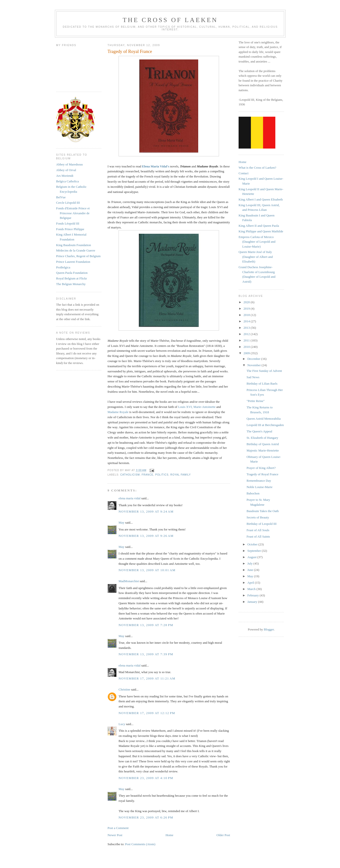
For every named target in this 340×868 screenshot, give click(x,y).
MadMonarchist (129, 581)
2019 (247, 308)
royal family (181, 475)
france (147, 475)
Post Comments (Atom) (140, 844)
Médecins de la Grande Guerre (76, 250)
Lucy (122, 724)
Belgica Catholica (67, 181)
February (254, 595)
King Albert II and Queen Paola (259, 226)
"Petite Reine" (255, 401)
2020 (247, 302)
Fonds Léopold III (68, 223)
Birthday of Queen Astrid (263, 444)
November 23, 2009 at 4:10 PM (146, 778)
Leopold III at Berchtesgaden (265, 425)
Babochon (253, 493)
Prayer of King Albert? (261, 468)
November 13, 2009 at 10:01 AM (147, 570)
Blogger (269, 629)
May (121, 522)
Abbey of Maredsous (69, 164)
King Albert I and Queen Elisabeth (261, 199)
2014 (247, 321)
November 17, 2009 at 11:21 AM (147, 678)
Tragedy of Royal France (262, 474)
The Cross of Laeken (170, 20)
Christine (124, 689)
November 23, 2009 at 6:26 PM (146, 817)
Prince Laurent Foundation (73, 262)
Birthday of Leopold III (261, 524)
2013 (247, 328)
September (255, 551)
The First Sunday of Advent (264, 371)
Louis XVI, (185, 407)
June (251, 570)
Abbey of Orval (66, 170)
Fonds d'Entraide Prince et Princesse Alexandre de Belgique (73, 213)
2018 (247, 315)
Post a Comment (118, 828)
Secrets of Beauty (258, 517)
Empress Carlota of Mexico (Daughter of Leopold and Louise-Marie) (257, 242)
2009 (247, 353)
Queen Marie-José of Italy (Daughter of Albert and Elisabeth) (256, 257)
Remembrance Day (259, 481)
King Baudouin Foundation (73, 245)
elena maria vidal (130, 498)
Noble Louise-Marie (259, 487)
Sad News (253, 377)
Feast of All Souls (258, 530)
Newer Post (115, 835)
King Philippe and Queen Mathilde (261, 231)
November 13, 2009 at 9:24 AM (146, 511)
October (253, 544)
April (251, 583)
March (252, 589)
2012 (247, 334)
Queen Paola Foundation (72, 273)
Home (170, 835)
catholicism (130, 475)
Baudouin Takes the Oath (262, 511)
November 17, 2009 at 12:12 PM (147, 713)
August (252, 557)
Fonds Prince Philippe (70, 229)
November (255, 365)
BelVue (61, 197)
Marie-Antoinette (205, 407)
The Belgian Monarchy (71, 284)
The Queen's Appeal (259, 431)
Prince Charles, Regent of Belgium (78, 256)
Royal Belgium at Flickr (72, 278)
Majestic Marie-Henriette (263, 450)
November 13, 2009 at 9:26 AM (146, 536)
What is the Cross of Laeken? (257, 168)
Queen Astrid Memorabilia (263, 419)
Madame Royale (118, 412)
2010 (247, 347)
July (250, 563)
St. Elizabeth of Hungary (262, 438)
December (254, 359)
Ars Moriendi (65, 176)
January (253, 602)
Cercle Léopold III (68, 203)
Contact (243, 173)
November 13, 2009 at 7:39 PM (146, 654)
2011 (247, 340)
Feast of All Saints (258, 536)
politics (162, 475)
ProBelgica (63, 267)
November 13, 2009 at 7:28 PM (146, 625)
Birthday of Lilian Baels (262, 384)
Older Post (223, 835)
